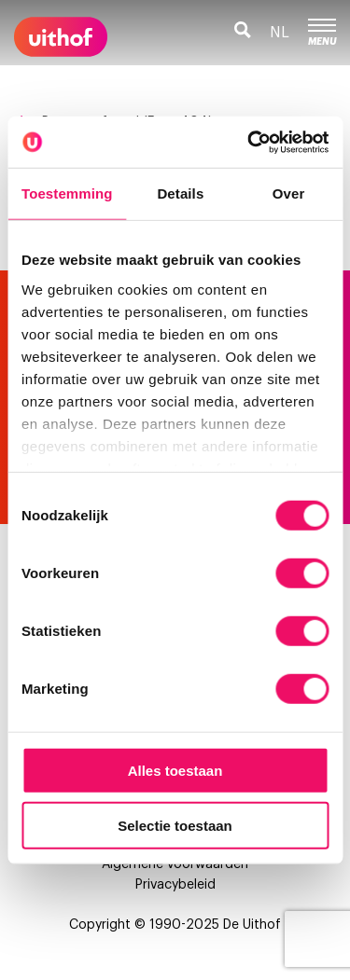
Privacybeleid (175, 885)
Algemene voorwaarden (175, 864)
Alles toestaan (175, 771)
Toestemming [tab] (67, 193)
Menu (322, 33)
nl (280, 33)
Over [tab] (289, 193)
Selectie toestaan (175, 826)
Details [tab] (180, 193)
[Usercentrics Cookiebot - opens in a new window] (249, 142)
